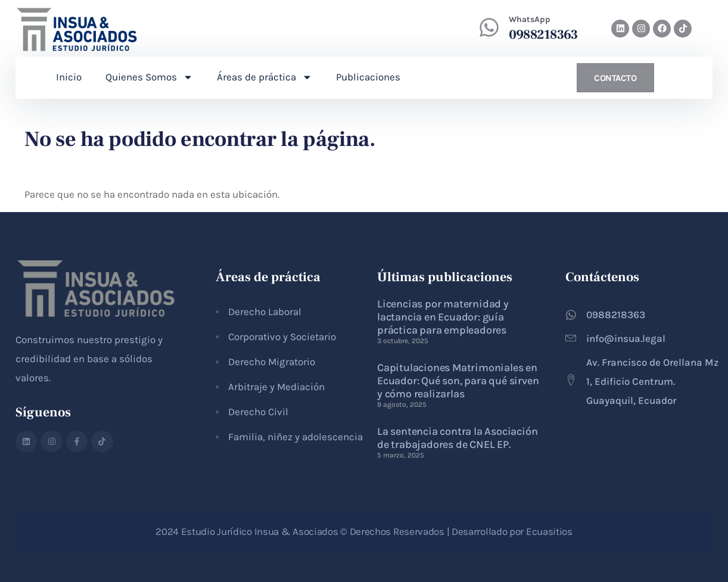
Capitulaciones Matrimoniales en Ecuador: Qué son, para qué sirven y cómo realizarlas (458, 381)
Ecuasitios (549, 531)
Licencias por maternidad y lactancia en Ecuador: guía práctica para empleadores (443, 317)
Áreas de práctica (265, 77)
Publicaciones (368, 77)
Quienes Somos (149, 77)
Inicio (69, 77)
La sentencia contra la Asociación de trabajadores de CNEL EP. (457, 438)
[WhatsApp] (489, 27)
